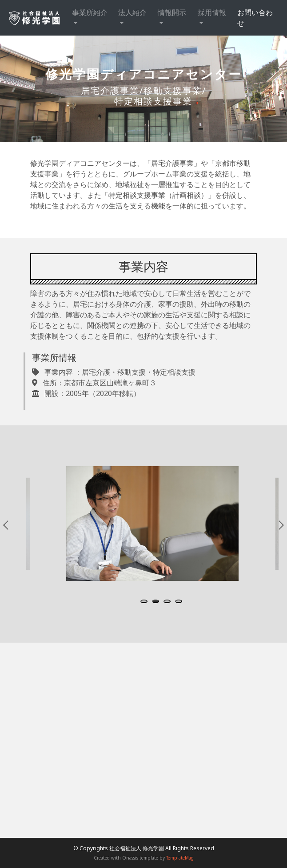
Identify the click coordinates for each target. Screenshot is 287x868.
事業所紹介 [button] (90, 12)
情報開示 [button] (172, 12)
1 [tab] (146, 602)
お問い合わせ (255, 18)
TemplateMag (180, 858)
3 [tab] (169, 602)
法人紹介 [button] (132, 12)
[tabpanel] (152, 524)
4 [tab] (180, 602)
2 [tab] (157, 602)
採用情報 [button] (212, 12)
